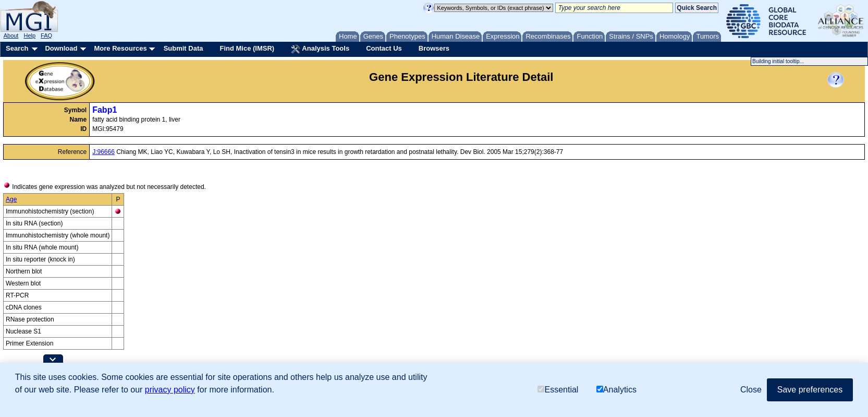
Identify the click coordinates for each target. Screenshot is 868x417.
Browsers (434, 48)
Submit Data (184, 48)
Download (61, 48)
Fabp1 (105, 110)
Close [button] (751, 390)
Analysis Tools (320, 49)
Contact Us (384, 48)
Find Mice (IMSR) (247, 48)
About (11, 35)
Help (29, 35)
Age (11, 199)
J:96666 (103, 152)
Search (17, 48)
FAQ (46, 35)
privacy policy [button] (170, 390)
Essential (558, 390)
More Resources (120, 48)
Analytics (616, 390)
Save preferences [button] (810, 390)
